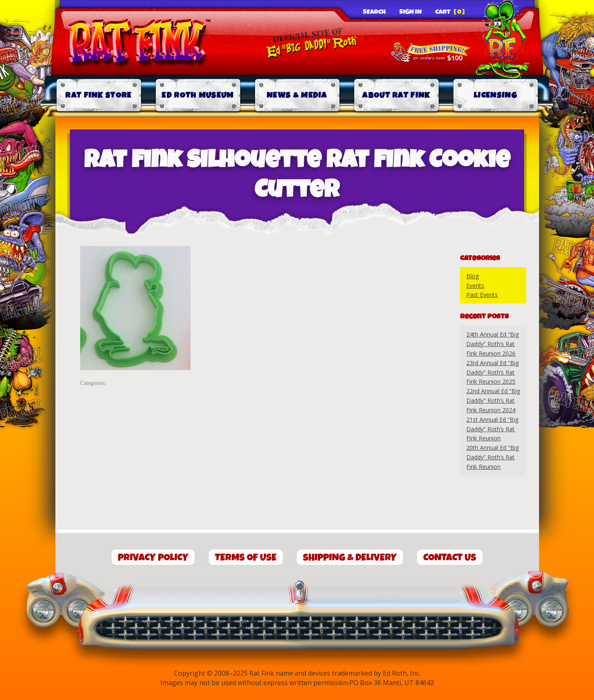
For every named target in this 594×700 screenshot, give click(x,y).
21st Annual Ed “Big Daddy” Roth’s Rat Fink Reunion (492, 429)
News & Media (297, 95)
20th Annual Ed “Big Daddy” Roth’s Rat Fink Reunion (493, 457)
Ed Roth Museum (198, 95)
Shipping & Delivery (350, 558)
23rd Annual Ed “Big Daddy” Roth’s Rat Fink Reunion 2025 (493, 372)
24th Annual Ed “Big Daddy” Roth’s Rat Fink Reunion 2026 (493, 344)
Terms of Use (246, 558)
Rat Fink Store (98, 95)
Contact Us (450, 558)
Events (475, 285)
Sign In (410, 12)
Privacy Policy (153, 558)
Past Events (482, 295)
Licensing (495, 95)
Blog (472, 276)
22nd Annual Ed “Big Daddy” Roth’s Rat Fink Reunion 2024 (493, 400)
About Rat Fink (396, 95)
